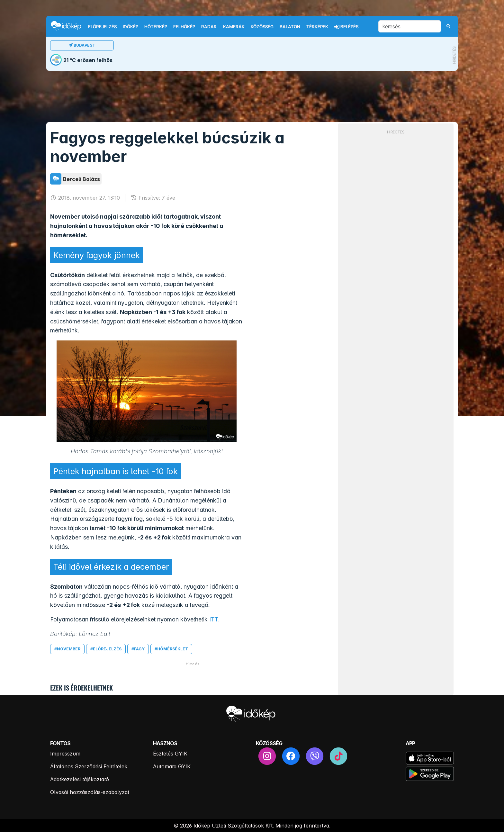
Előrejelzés (102, 27)
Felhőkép (184, 27)
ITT (214, 619)
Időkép (130, 27)
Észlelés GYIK (170, 754)
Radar (209, 27)
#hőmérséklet (171, 649)
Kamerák (234, 27)
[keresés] (410, 26)
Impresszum (65, 754)
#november (67, 649)
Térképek (317, 27)
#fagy (138, 649)
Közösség (262, 27)
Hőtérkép (156, 27)
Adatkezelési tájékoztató (80, 779)
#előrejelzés (106, 649)
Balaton (290, 27)
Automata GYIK (172, 766)
